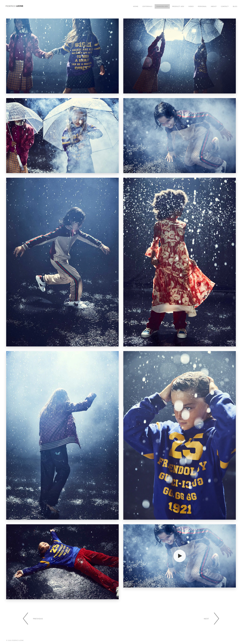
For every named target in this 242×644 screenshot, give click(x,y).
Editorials (147, 6)
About (214, 6)
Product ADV (178, 6)
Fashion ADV (162, 6)
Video (191, 6)
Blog (235, 6)
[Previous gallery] (31, 619)
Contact (225, 6)
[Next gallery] (213, 619)
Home (136, 6)
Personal (202, 6)
